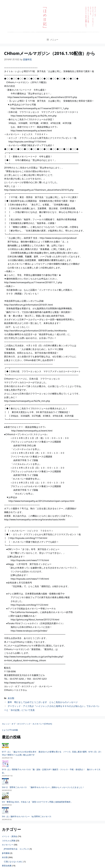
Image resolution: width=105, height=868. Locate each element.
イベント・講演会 (10, 836)
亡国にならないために (13, 862)
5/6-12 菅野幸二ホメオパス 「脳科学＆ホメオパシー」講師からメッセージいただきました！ (43, 787)
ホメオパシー (8, 845)
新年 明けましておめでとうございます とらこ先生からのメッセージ (43, 702)
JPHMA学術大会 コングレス (16, 849)
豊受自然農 (7, 866)
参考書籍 (6, 853)
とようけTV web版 (10, 730)
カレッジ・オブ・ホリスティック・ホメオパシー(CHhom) (27, 724)
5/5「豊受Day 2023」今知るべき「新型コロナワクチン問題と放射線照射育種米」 (37, 802)
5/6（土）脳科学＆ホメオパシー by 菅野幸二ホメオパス (27, 816)
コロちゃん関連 (9, 841)
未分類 (11, 698)
